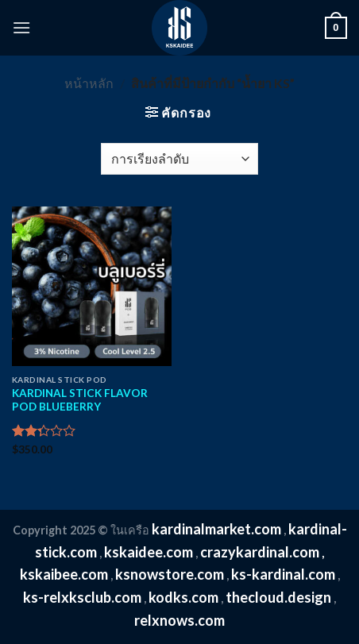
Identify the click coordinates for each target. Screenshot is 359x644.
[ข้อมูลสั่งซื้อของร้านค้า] (179, 159)
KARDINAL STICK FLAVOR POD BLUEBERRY (80, 400)
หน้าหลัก (89, 83)
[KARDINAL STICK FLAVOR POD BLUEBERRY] (92, 286)
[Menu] (21, 27)
